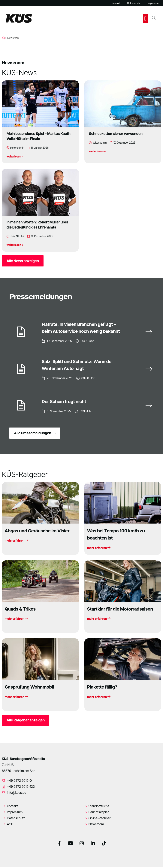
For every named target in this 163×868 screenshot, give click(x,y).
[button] (145, 18)
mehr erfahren (16, 542)
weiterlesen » (15, 156)
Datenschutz (134, 3)
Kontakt (116, 3)
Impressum (154, 3)
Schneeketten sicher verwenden (116, 134)
